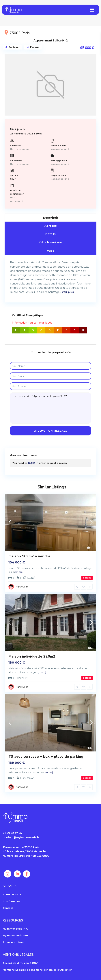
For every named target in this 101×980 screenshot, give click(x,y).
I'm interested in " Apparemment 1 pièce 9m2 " (50, 408)
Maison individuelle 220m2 (32, 656)
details (87, 578)
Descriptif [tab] (51, 218)
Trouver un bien (13, 942)
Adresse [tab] (51, 226)
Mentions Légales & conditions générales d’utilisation (38, 970)
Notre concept (12, 894)
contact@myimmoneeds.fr (21, 837)
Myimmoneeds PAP (15, 935)
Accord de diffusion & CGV (20, 963)
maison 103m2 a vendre (29, 556)
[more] (19, 572)
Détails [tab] (50, 234)
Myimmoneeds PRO (15, 929)
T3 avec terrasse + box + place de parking (46, 757)
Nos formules (12, 901)
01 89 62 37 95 (12, 833)
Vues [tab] (50, 251)
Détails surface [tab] (50, 242)
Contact (8, 908)
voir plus (68, 292)
